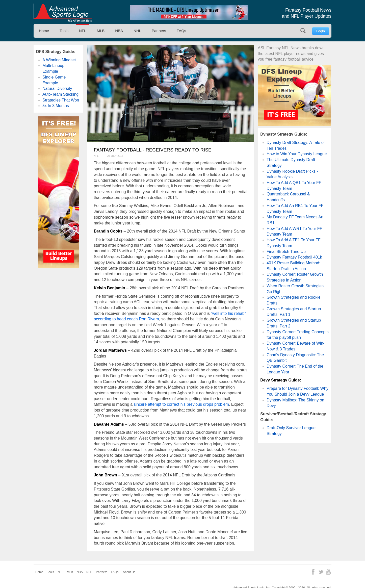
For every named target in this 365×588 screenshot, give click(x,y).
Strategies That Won (61, 100)
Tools (64, 31)
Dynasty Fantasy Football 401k (294, 257)
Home (44, 31)
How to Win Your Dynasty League (297, 154)
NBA (119, 31)
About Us (129, 572)
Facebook (313, 572)
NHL (137, 31)
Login (321, 31)
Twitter (321, 572)
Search (303, 31)
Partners (159, 31)
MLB (101, 31)
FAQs (181, 31)
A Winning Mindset (59, 60)
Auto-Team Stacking (60, 94)
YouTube (328, 572)
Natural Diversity (57, 88)
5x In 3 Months (56, 106)
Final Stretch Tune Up (286, 252)
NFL (83, 31)
